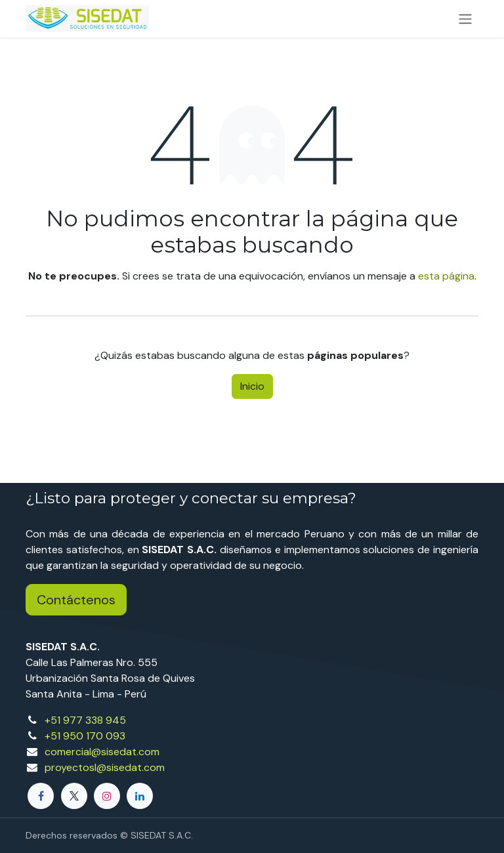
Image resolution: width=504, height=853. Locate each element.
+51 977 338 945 (85, 720)
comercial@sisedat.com (102, 752)
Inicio (252, 386)
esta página (446, 276)
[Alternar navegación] (465, 19)
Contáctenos (76, 600)
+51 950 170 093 (85, 736)
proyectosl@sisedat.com (105, 767)
